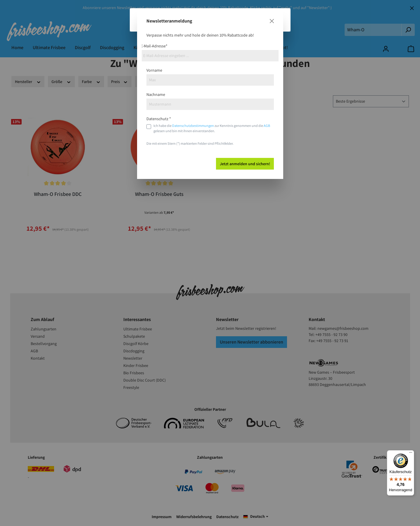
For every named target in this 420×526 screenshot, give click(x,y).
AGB (267, 126)
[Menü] (411, 454)
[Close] (272, 21)
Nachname (156, 94)
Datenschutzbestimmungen (193, 126)
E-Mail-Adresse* (154, 46)
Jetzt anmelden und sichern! (245, 164)
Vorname (154, 70)
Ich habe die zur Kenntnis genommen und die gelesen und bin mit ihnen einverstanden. (212, 128)
